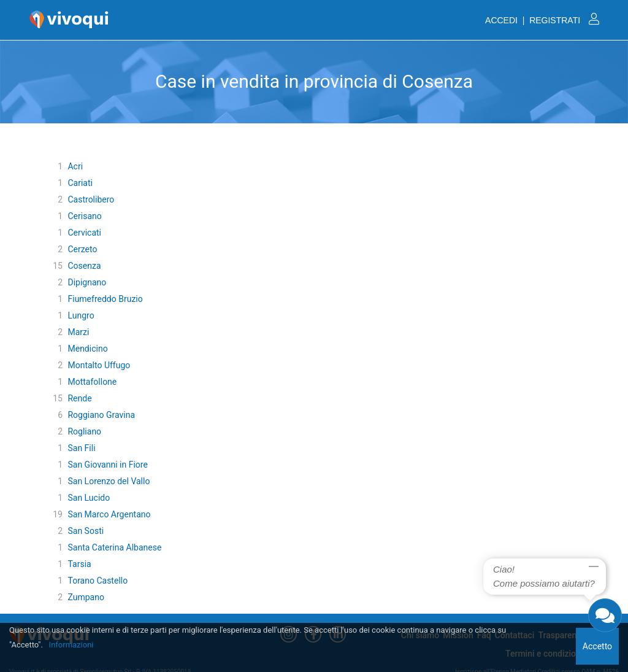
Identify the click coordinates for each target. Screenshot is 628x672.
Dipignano (87, 282)
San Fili (81, 448)
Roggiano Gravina (101, 415)
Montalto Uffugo (99, 365)
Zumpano (86, 597)
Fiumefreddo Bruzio (105, 299)
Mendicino (87, 349)
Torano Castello (98, 581)
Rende (79, 398)
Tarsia (79, 564)
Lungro (81, 315)
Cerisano (84, 216)
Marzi (78, 332)
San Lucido (89, 498)
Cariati (80, 183)
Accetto (597, 646)
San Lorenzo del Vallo (109, 481)
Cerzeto (82, 249)
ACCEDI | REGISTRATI (542, 20)
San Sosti (86, 531)
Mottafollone (92, 382)
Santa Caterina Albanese (114, 547)
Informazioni (71, 645)
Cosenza (84, 266)
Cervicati (84, 233)
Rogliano (84, 431)
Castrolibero (91, 199)
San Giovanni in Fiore (107, 465)
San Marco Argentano (109, 514)
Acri (75, 166)
